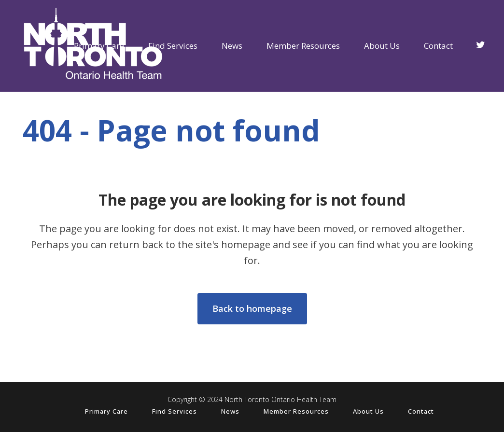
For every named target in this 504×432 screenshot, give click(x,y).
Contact (421, 411)
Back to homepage (252, 308)
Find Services (175, 411)
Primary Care (106, 411)
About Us (368, 411)
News (230, 411)
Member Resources (296, 411)
